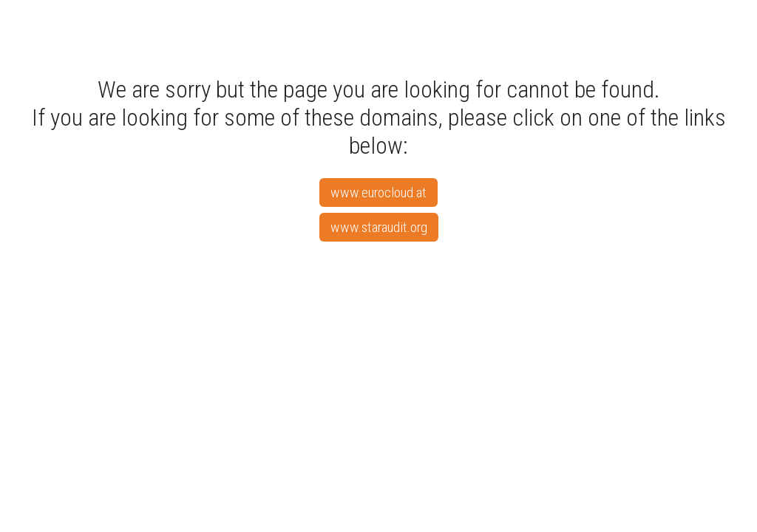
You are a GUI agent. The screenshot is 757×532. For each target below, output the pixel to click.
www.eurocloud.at (378, 192)
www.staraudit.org (379, 227)
